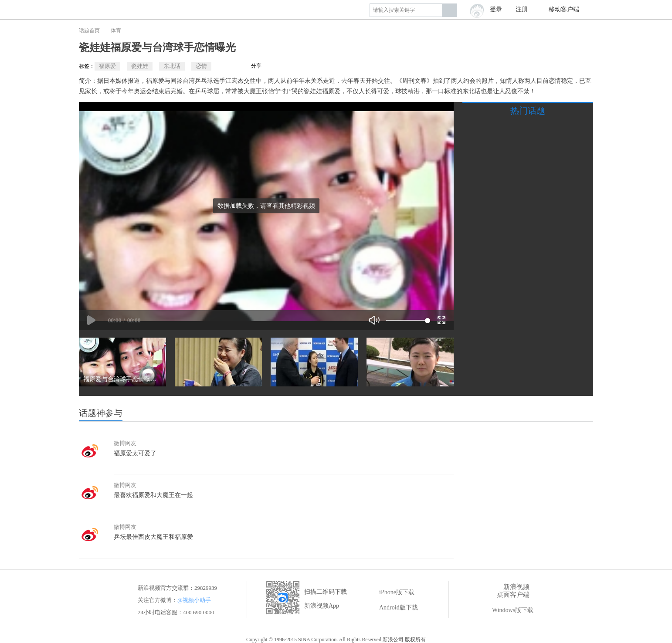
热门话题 (528, 111)
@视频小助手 (194, 600)
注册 (522, 9)
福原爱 (107, 66)
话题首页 (89, 30)
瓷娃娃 (140, 66)
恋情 (201, 66)
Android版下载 (392, 608)
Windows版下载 (507, 610)
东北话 (172, 66)
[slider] (407, 320)
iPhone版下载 (391, 592)
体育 (116, 30)
